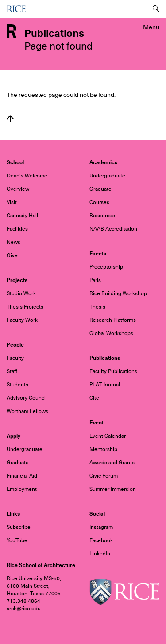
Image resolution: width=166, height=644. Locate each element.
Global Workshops (111, 333)
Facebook (101, 540)
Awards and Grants (112, 463)
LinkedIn (100, 554)
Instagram (101, 527)
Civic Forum (104, 476)
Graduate (100, 189)
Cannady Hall (22, 216)
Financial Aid (22, 476)
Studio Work (21, 293)
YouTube (17, 540)
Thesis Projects (25, 307)
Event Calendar (108, 436)
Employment (22, 489)
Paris (95, 280)
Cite (94, 398)
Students (17, 385)
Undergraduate (107, 176)
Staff (12, 371)
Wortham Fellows (27, 411)
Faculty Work (22, 320)
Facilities (17, 229)
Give (12, 255)
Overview (18, 189)
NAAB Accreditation (113, 229)
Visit (12, 202)
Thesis (97, 307)
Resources (102, 216)
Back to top (10, 119)
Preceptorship (106, 267)
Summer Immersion (113, 489)
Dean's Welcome (27, 176)
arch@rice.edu (24, 609)
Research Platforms (113, 320)
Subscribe (19, 527)
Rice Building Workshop (118, 293)
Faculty (15, 358)
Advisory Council (27, 398)
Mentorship (103, 449)
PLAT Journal (105, 385)
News (14, 242)
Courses (99, 202)
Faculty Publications (113, 371)
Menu (151, 27)
